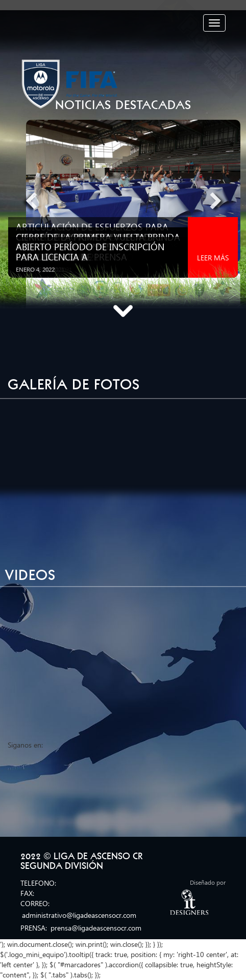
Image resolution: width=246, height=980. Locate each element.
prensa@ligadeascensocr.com (96, 928)
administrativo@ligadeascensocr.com (79, 915)
